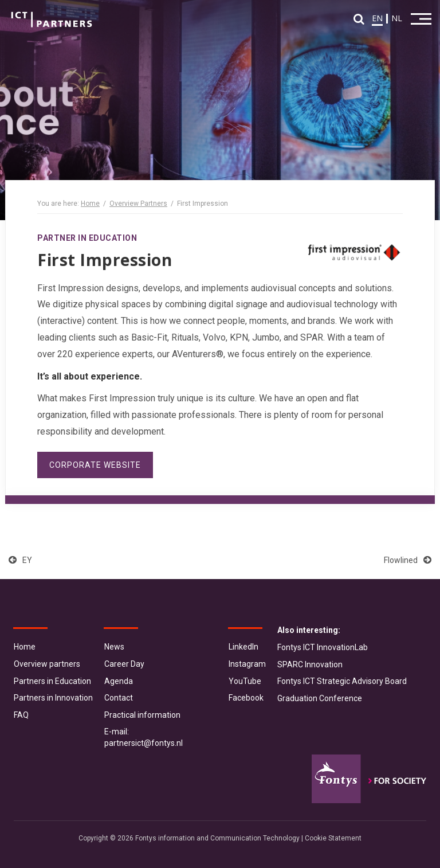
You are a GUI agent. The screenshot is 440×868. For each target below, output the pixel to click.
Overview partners (47, 664)
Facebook (246, 698)
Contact (119, 698)
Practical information (142, 715)
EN (377, 18)
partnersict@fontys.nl (144, 743)
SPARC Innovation (310, 664)
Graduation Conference (320, 698)
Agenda (119, 681)
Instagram (247, 664)
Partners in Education (52, 681)
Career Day (124, 664)
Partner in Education (87, 238)
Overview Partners (138, 204)
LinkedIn (243, 647)
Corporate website (95, 465)
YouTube (245, 681)
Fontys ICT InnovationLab (323, 647)
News (114, 647)
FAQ (21, 715)
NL (397, 18)
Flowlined (408, 560)
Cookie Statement (333, 838)
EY (20, 560)
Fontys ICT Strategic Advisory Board (342, 681)
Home (90, 204)
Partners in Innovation (53, 698)
